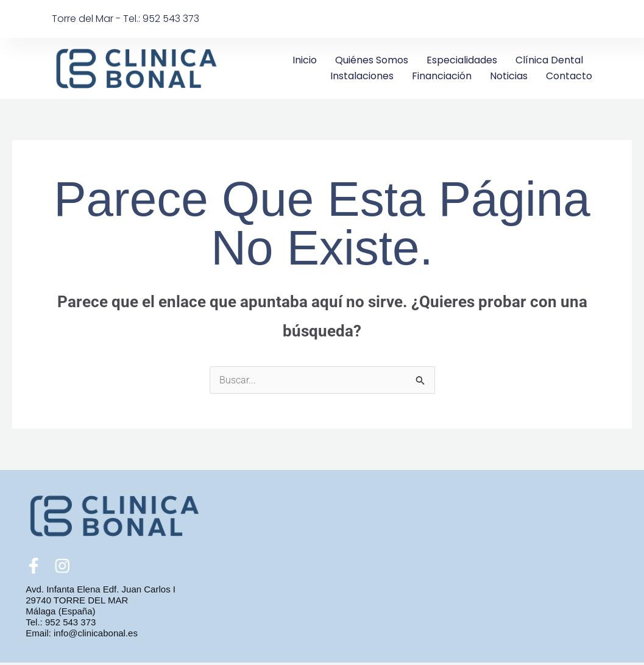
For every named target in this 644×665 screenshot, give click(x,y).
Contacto (569, 76)
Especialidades (462, 60)
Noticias (509, 76)
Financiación (442, 76)
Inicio (305, 60)
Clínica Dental (549, 60)
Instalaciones (362, 76)
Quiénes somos (372, 60)
